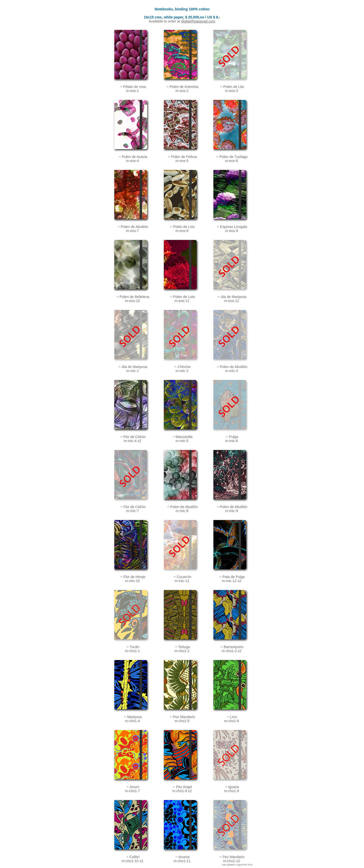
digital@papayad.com (198, 21)
